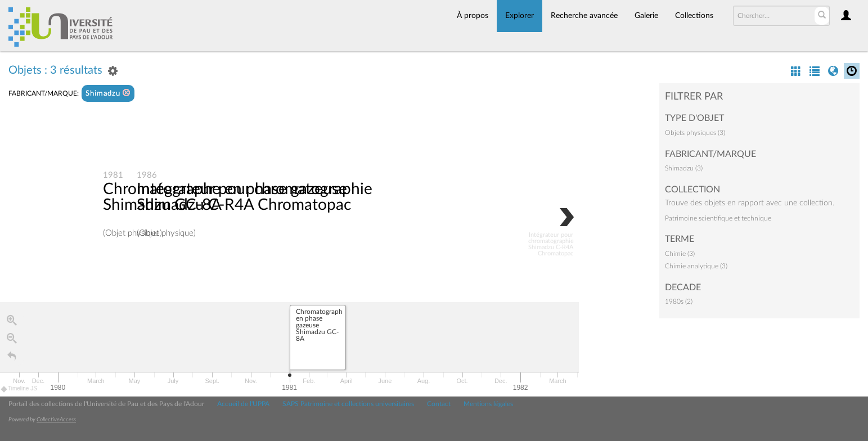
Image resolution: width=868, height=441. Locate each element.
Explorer (520, 16)
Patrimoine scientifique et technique (718, 218)
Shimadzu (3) (684, 168)
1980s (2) (679, 301)
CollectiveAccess (56, 420)
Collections (694, 16)
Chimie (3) (680, 254)
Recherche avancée (584, 16)
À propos (473, 16)
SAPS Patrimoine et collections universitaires (348, 404)
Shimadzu (108, 93)
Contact (439, 404)
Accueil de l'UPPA (243, 404)
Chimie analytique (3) (696, 266)
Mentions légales (488, 404)
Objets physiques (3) (695, 133)
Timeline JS (19, 388)
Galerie (646, 16)
